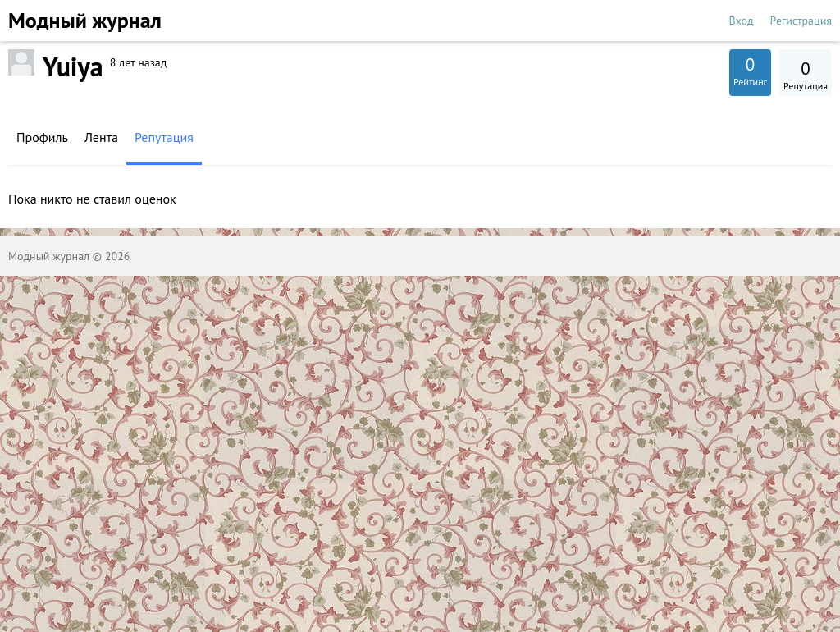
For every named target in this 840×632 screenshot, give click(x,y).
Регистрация (801, 21)
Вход (742, 21)
